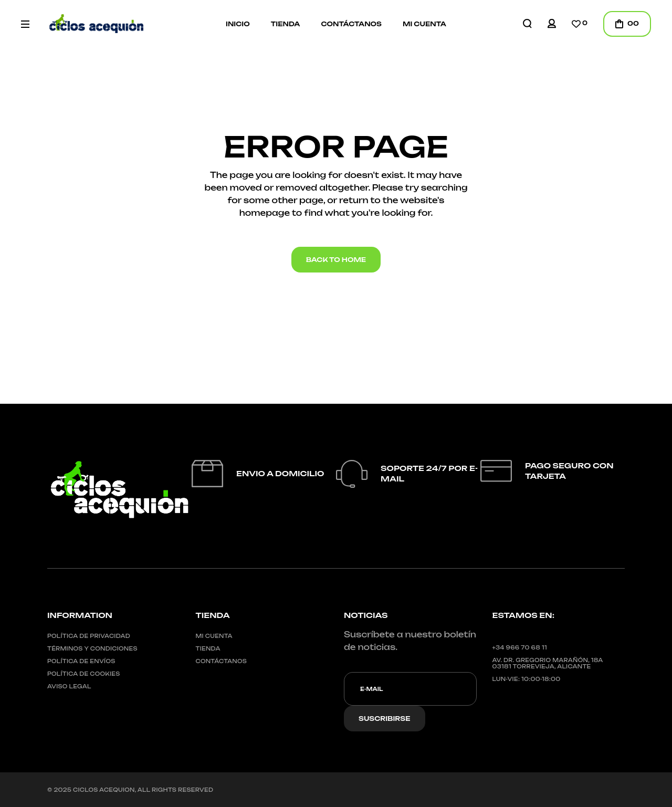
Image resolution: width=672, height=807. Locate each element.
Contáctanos (222, 661)
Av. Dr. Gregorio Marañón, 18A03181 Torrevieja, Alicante (548, 663)
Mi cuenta (214, 636)
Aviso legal (69, 686)
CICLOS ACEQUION (104, 790)
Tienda (208, 648)
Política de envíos (81, 661)
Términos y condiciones (92, 648)
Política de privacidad (89, 636)
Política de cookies (84, 674)
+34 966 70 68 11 (520, 647)
